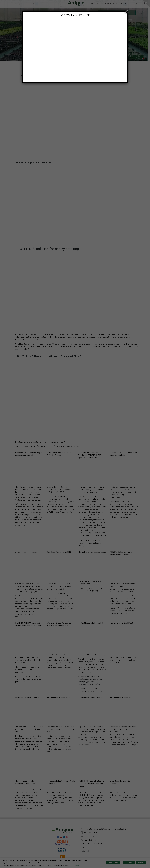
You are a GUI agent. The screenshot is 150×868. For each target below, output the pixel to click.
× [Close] (127, 12)
